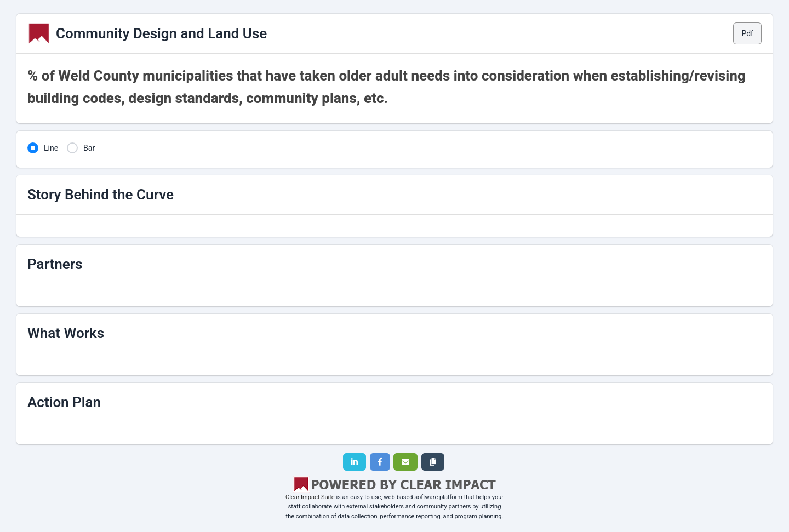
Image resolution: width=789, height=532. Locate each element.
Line (51, 148)
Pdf (747, 33)
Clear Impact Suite (310, 497)
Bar (89, 148)
